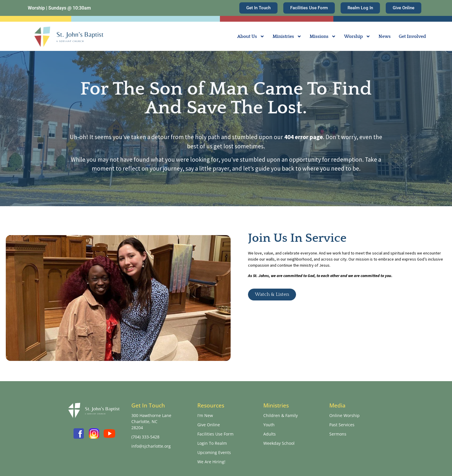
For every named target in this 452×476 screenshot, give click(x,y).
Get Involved (412, 36)
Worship (357, 36)
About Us (251, 36)
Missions (323, 36)
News (385, 36)
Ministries (287, 36)
